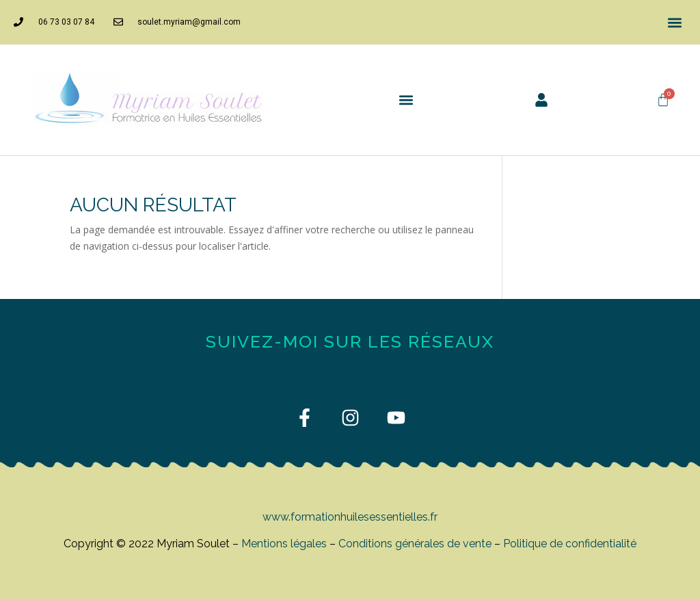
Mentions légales (284, 544)
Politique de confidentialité (570, 544)
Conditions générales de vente (415, 544)
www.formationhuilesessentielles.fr (350, 517)
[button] (675, 22)
